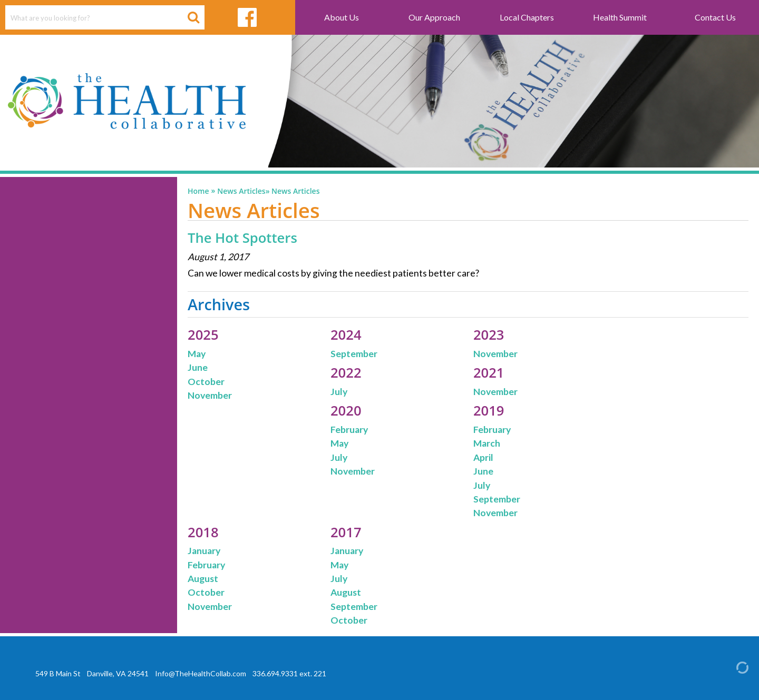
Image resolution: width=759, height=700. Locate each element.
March (487, 443)
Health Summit (620, 17)
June (198, 367)
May (197, 354)
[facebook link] (247, 17)
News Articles (241, 191)
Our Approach (434, 17)
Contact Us (715, 17)
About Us (342, 17)
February (349, 430)
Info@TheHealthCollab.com (201, 673)
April (483, 457)
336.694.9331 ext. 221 (289, 673)
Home (198, 191)
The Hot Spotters (242, 238)
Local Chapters (527, 17)
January (204, 551)
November (210, 395)
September (354, 354)
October (206, 382)
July (339, 392)
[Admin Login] (733, 667)
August (203, 579)
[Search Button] (193, 17)
